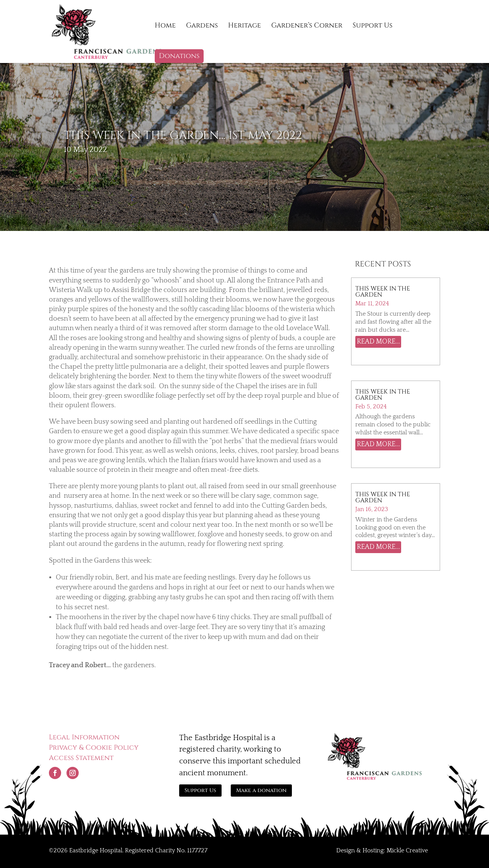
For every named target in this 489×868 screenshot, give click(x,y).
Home (165, 27)
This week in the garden (383, 497)
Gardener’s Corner (307, 27)
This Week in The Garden (383, 292)
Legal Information (84, 737)
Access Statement (81, 758)
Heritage (244, 27)
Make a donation (261, 790)
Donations (179, 56)
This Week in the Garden (383, 395)
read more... (378, 342)
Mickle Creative (407, 850)
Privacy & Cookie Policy (94, 748)
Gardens (202, 27)
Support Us (372, 27)
